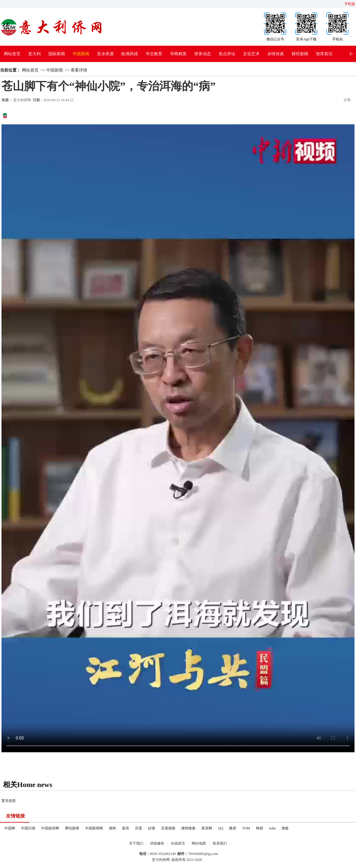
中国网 (10, 828)
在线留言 (178, 843)
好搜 (152, 828)
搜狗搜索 (188, 828)
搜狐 (285, 828)
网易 (260, 828)
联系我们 (220, 843)
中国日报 (28, 828)
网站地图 (199, 843)
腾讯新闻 (72, 828)
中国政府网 (50, 828)
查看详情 (79, 70)
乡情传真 (276, 54)
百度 (139, 828)
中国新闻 (81, 54)
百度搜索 (168, 828)
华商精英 (178, 54)
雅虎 (233, 828)
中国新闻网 (94, 828)
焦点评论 (227, 54)
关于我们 (136, 843)
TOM (246, 828)
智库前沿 (324, 54)
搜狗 (112, 828)
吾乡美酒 (105, 54)
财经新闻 (300, 54)
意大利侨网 (22, 100)
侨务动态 (203, 54)
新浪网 (207, 828)
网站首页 (12, 54)
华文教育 (154, 54)
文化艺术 (251, 54)
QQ (221, 828)
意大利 (34, 54)
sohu (272, 828)
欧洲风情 (130, 54)
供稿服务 (157, 843)
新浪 (125, 828)
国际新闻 (57, 54)
